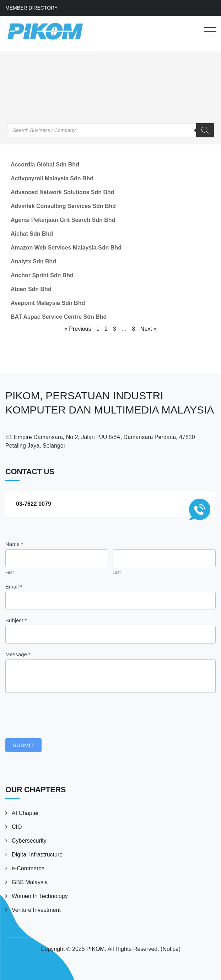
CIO (17, 827)
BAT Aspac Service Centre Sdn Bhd (59, 317)
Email (14, 587)
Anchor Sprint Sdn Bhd (42, 275)
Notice (170, 949)
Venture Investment (36, 910)
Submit (23, 745)
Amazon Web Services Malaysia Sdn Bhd (66, 248)
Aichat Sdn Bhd (32, 234)
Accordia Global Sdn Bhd (45, 165)
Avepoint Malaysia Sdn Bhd (48, 303)
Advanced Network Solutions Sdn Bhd (63, 192)
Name (14, 544)
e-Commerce (28, 868)
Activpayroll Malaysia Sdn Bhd (52, 178)
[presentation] (59, 714)
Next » (149, 329)
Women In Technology (40, 896)
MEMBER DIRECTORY (31, 8)
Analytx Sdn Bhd (33, 261)
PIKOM (96, 949)
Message (18, 654)
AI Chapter (25, 813)
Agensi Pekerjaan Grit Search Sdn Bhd (63, 220)
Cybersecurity (29, 841)
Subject (16, 620)
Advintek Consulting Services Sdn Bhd (63, 206)
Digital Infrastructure (37, 855)
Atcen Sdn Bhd (31, 289)
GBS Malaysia (30, 882)
